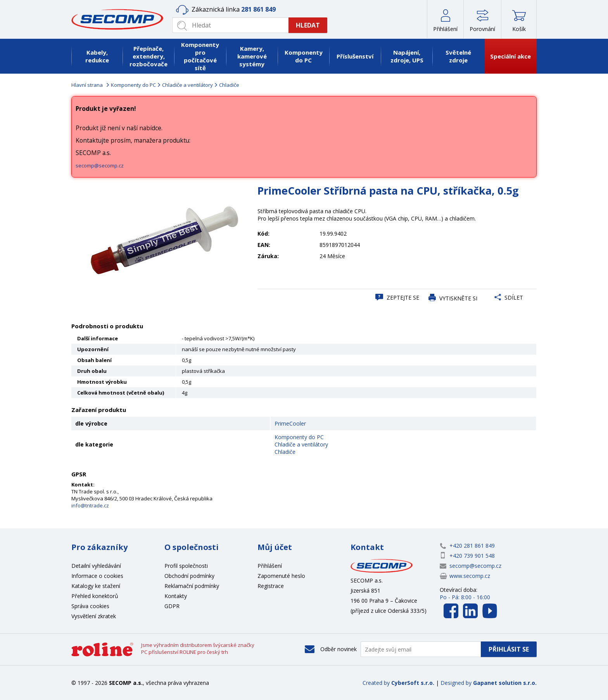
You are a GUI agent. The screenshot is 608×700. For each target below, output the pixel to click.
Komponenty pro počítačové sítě (200, 56)
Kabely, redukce (97, 56)
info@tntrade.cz (90, 505)
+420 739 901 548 (472, 556)
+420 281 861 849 (472, 546)
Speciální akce (510, 56)
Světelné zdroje (458, 56)
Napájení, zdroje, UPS (407, 56)
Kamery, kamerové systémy (252, 56)
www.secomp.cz (470, 576)
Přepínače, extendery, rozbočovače (149, 56)
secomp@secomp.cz (100, 166)
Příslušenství (355, 56)
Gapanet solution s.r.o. (505, 683)
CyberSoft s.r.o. (413, 683)
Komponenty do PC (304, 56)
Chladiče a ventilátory (187, 85)
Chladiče (229, 85)
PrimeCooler (290, 423)
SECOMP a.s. (120, 19)
